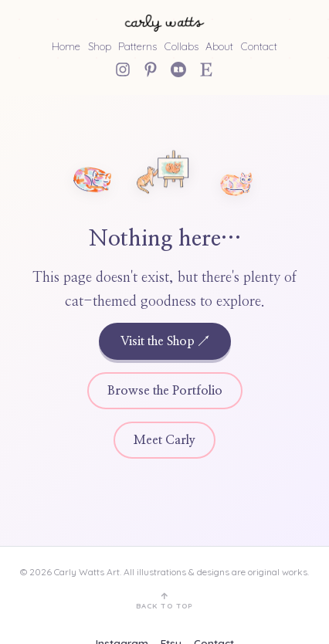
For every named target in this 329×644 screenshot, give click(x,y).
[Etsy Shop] (206, 69)
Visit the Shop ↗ (165, 341)
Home (66, 46)
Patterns (137, 46)
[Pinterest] (151, 69)
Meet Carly (164, 440)
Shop (100, 46)
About (219, 46)
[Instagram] (123, 69)
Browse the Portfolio (165, 391)
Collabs (181, 46)
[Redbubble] (178, 69)
